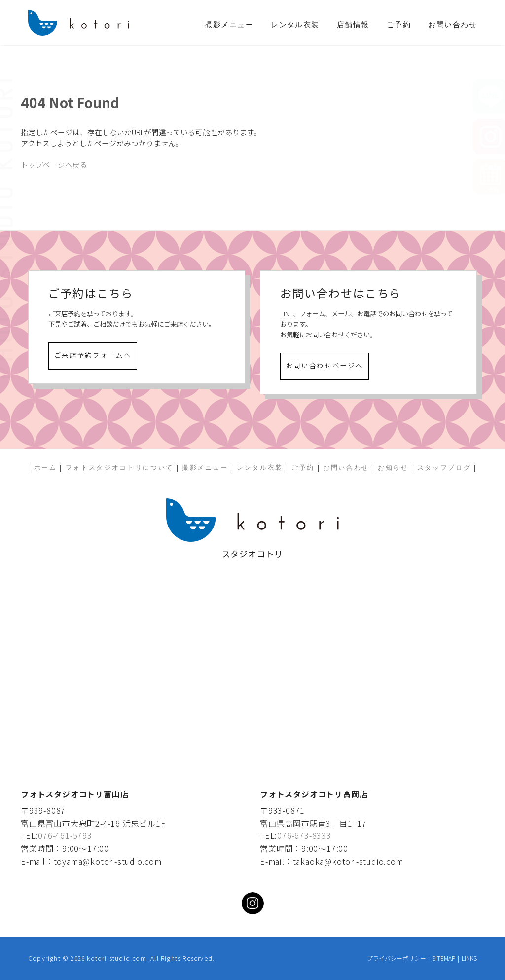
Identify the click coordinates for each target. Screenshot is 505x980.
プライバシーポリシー (397, 958)
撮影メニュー (229, 25)
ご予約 (399, 25)
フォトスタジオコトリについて (120, 468)
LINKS (469, 958)
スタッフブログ (444, 468)
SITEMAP (444, 958)
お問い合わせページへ (325, 365)
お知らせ (393, 468)
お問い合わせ (452, 25)
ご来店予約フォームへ (93, 355)
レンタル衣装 (295, 25)
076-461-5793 (65, 835)
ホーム (46, 468)
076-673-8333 (304, 835)
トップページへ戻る (54, 165)
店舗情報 (353, 25)
